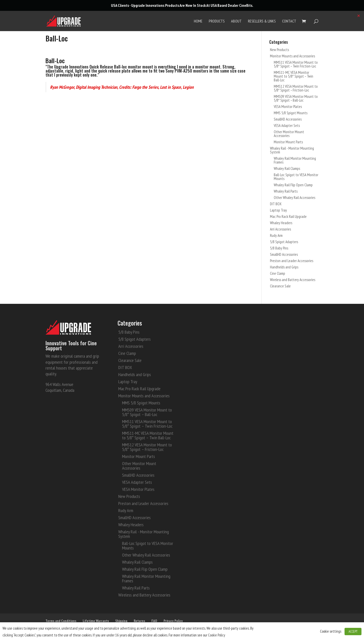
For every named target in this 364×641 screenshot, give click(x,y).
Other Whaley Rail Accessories (294, 198)
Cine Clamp (278, 273)
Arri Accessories (280, 229)
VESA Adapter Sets (287, 125)
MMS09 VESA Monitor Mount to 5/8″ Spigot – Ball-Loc (296, 98)
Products (217, 21)
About (236, 21)
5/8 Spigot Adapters (284, 242)
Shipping (121, 621)
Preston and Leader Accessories (292, 261)
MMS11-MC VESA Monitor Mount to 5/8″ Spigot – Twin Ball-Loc (293, 76)
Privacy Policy (173, 621)
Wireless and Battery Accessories (293, 280)
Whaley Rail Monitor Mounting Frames (295, 160)
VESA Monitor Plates (288, 107)
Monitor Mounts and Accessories (292, 56)
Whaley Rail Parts (286, 191)
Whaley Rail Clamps (287, 168)
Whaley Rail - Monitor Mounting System (292, 150)
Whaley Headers (281, 223)
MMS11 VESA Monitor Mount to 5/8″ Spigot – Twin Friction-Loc (296, 64)
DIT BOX (276, 204)
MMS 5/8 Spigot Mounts (291, 113)
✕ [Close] (359, 16)
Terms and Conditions (61, 621)
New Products (279, 50)
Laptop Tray (278, 210)
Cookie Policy (217, 635)
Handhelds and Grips (284, 267)
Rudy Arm (276, 235)
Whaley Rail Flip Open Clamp (293, 185)
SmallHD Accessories (288, 119)
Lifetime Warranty (96, 621)
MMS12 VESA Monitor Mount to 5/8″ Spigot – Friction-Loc (296, 88)
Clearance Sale (280, 286)
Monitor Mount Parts (288, 142)
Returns (139, 621)
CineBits (246, 5)
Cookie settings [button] (331, 631)
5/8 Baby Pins (279, 248)
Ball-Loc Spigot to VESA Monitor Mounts (296, 177)
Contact (289, 21)
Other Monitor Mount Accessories (289, 134)
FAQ (154, 621)
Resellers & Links (262, 21)
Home (198, 21)
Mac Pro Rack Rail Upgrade (288, 216)
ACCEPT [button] (353, 632)
